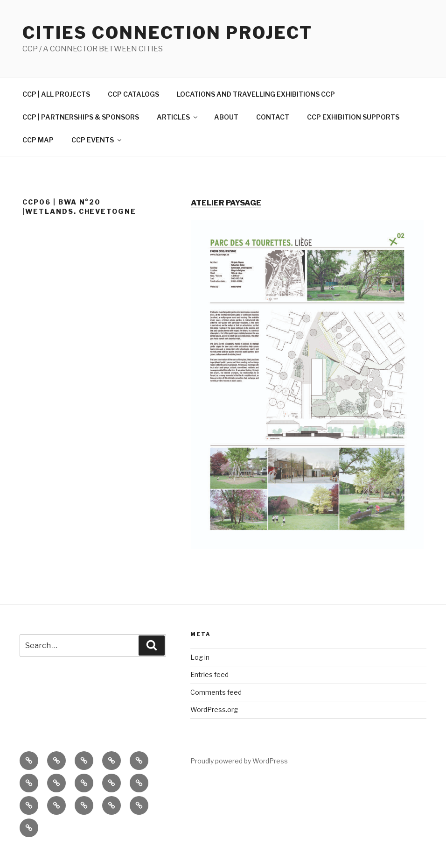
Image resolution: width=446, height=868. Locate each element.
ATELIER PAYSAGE (226, 203)
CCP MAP (38, 140)
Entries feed (209, 674)
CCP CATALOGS (133, 94)
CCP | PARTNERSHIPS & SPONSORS (81, 117)
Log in (200, 657)
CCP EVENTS (97, 140)
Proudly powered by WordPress (239, 761)
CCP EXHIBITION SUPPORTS (353, 117)
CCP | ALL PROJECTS (56, 94)
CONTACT (273, 117)
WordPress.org (214, 709)
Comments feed (216, 692)
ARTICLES (178, 117)
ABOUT (226, 117)
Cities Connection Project (167, 33)
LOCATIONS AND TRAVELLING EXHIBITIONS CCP (256, 94)
